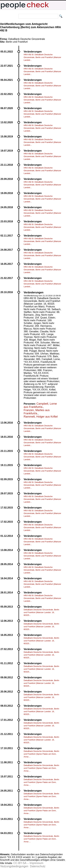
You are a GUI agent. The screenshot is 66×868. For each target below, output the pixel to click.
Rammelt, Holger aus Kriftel (41, 417)
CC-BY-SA (20, 863)
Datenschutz (38, 866)
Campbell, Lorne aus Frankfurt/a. (40, 405)
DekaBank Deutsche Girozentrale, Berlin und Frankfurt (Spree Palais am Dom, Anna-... (41, 754)
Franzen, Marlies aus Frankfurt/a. (37, 412)
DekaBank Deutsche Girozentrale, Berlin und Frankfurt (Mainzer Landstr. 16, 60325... (41, 612)
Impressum (36, 863)
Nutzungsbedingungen (14, 866)
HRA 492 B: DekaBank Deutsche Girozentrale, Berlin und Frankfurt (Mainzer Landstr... (42, 57)
